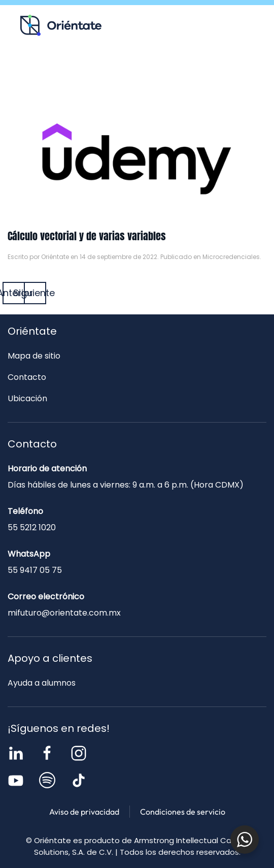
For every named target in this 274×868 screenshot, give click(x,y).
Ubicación (27, 398)
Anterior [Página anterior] (14, 293)
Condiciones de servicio (183, 812)
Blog (124, 69)
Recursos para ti (46, 69)
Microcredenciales (231, 257)
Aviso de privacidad (84, 812)
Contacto (202, 69)
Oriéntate (55, 257)
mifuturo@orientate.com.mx (64, 613)
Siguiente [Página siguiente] (35, 293)
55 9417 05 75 (35, 570)
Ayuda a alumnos (42, 683)
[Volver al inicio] (61, 25)
